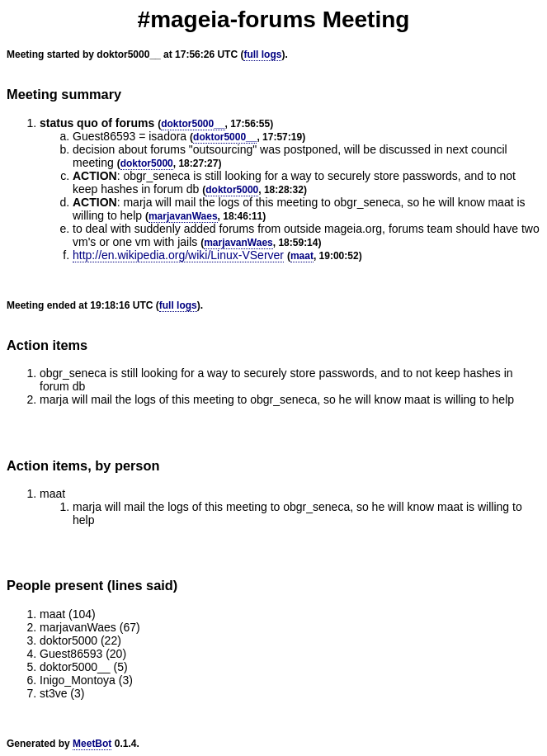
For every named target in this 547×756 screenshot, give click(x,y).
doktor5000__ (193, 124)
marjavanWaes (183, 216)
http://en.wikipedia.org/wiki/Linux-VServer (178, 255)
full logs (262, 54)
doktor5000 (147, 163)
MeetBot (92, 744)
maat (302, 256)
